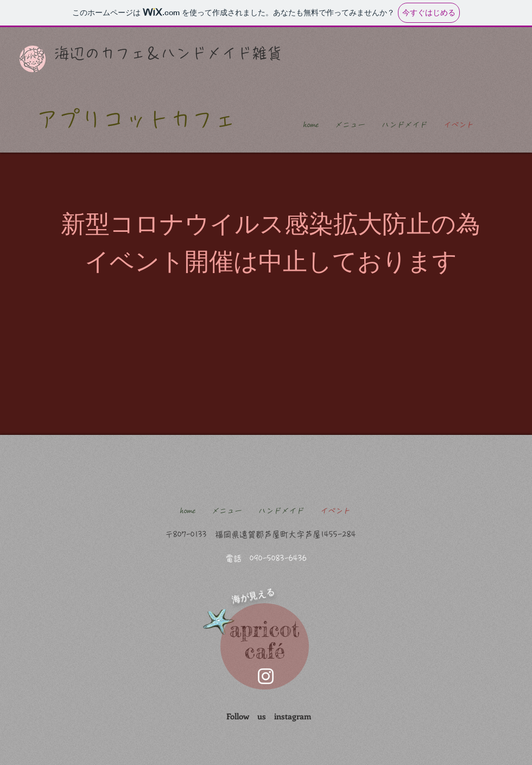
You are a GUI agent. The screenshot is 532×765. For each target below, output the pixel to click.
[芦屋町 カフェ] (266, 676)
